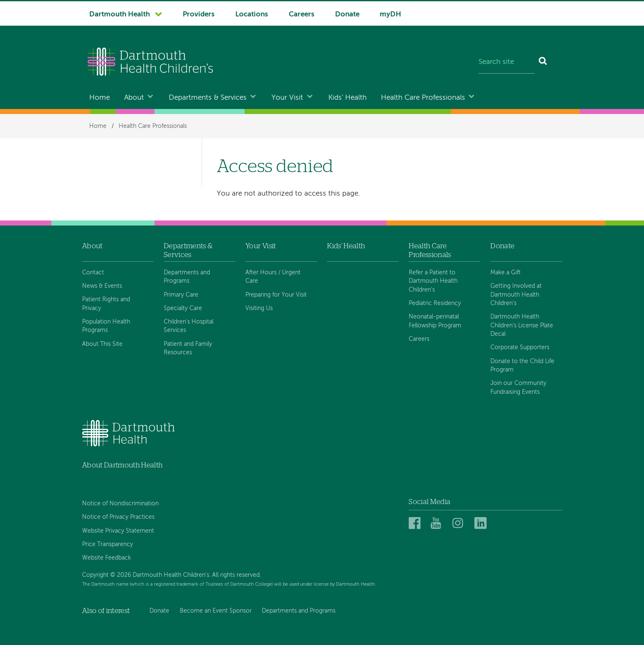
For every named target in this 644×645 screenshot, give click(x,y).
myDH (390, 15)
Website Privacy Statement (118, 531)
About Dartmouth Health (122, 465)
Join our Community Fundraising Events (518, 388)
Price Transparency (108, 544)
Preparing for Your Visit (276, 295)
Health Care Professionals (423, 98)
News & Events (102, 286)
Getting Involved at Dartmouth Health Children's (516, 295)
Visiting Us (259, 308)
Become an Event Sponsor (216, 611)
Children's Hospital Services (189, 326)
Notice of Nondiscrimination (120, 504)
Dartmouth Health (120, 15)
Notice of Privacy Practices (118, 517)
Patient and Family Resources (188, 348)
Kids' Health (347, 98)
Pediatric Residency (435, 303)
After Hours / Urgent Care (273, 277)
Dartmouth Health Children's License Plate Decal (522, 325)
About (134, 98)
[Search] (543, 63)
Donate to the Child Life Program (522, 366)
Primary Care (181, 295)
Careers (302, 15)
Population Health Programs (106, 326)
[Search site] (507, 63)
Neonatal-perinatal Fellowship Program (435, 321)
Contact (93, 273)
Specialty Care (183, 308)
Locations (252, 15)
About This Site (102, 344)
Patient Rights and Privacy (106, 304)
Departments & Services (208, 98)
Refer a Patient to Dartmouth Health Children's (433, 281)
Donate (347, 15)
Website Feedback (106, 558)
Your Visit (287, 98)
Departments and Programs (187, 277)
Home (100, 98)
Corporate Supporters (520, 348)
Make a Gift (506, 273)
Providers (199, 15)
